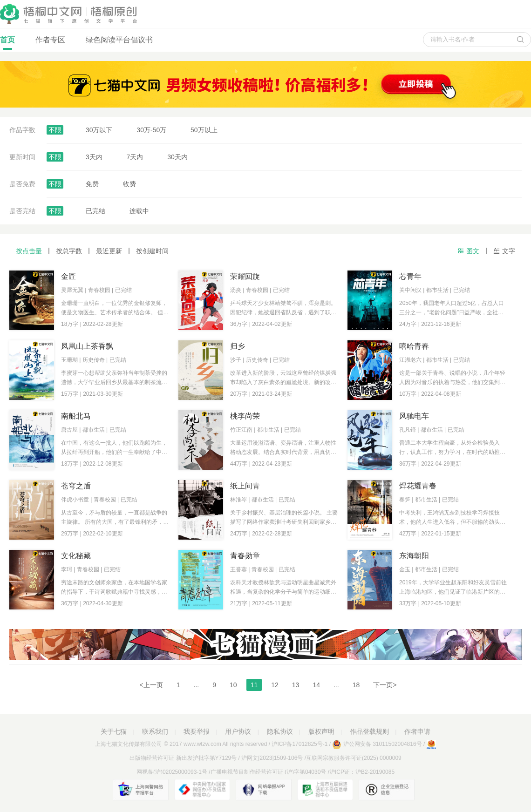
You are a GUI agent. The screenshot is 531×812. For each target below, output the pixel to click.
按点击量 (29, 251)
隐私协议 (280, 731)
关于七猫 (114, 731)
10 (233, 685)
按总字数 (69, 251)
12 (275, 685)
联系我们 (155, 731)
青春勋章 (245, 556)
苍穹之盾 (76, 486)
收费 (129, 184)
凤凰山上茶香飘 (87, 346)
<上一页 (151, 685)
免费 (92, 184)
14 (316, 685)
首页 (7, 43)
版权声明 (321, 731)
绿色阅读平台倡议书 (119, 40)
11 (254, 685)
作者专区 (50, 40)
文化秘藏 (76, 556)
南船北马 (76, 416)
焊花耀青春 (418, 486)
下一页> (385, 685)
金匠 (68, 276)
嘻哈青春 (414, 346)
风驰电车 (414, 416)
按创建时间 (152, 251)
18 (356, 685)
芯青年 (410, 276)
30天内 (177, 157)
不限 (55, 130)
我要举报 (197, 731)
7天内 (135, 157)
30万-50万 (151, 130)
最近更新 (109, 251)
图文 (468, 251)
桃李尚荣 (245, 416)
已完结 (95, 211)
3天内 (94, 157)
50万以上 (204, 130)
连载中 (139, 211)
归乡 (238, 346)
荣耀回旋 (245, 276)
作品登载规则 (369, 731)
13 (296, 685)
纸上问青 (245, 486)
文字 (504, 251)
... (197, 685)
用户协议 (238, 731)
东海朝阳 (414, 556)
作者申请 (417, 731)
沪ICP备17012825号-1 (300, 744)
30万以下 (99, 130)
